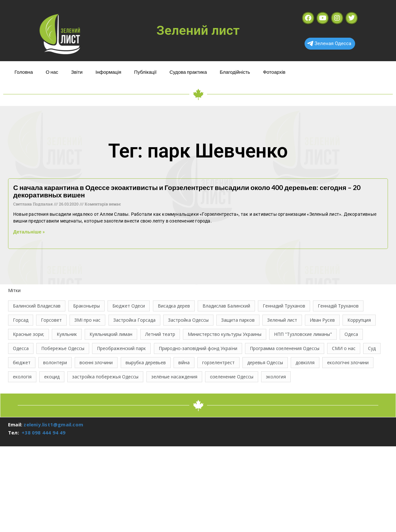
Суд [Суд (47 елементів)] (372, 348)
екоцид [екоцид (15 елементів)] (52, 377)
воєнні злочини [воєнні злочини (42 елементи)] (96, 362)
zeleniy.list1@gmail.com (53, 424)
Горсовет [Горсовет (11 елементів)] (51, 320)
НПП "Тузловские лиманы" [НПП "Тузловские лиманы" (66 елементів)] (303, 334)
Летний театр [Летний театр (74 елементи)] (160, 334)
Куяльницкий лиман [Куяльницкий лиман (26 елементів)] (111, 334)
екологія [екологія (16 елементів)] (22, 377)
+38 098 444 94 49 (43, 432)
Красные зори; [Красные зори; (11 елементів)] (28, 334)
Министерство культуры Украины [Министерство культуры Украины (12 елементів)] (225, 334)
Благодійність (235, 72)
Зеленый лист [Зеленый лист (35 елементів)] (282, 320)
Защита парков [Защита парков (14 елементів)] (238, 320)
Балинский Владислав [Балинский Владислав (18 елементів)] (37, 306)
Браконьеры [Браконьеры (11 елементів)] (86, 306)
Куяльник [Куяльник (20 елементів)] (67, 334)
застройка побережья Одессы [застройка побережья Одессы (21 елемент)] (105, 377)
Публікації (146, 72)
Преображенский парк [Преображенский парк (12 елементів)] (121, 348)
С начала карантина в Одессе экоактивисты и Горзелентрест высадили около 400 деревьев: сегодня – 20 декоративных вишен (187, 191)
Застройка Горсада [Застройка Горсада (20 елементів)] (134, 320)
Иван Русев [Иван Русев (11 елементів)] (322, 320)
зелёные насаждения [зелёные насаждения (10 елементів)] (174, 377)
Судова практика (188, 72)
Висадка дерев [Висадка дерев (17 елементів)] (174, 306)
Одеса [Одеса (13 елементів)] (351, 334)
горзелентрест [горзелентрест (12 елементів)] (218, 362)
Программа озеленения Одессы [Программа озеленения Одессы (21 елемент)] (285, 348)
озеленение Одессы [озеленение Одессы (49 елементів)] (232, 377)
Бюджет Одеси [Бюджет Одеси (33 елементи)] (129, 306)
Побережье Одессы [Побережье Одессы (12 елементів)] (63, 348)
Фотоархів (274, 72)
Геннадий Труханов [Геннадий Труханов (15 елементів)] (284, 306)
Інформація (108, 72)
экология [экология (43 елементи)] (276, 377)
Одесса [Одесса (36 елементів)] (21, 348)
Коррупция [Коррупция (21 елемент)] (359, 320)
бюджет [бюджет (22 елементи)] (22, 362)
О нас (52, 72)
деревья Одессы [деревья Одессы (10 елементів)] (265, 362)
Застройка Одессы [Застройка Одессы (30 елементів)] (188, 320)
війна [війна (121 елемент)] (184, 362)
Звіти (77, 72)
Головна (24, 72)
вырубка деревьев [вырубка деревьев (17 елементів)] (146, 362)
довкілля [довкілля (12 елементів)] (305, 362)
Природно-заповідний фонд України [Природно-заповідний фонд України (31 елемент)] (198, 348)
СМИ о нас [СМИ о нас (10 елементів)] (344, 348)
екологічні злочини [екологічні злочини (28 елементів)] (348, 362)
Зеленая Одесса (329, 43)
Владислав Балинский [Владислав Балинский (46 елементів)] (226, 306)
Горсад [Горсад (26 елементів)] (21, 320)
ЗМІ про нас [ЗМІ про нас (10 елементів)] (87, 320)
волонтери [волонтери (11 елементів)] (55, 362)
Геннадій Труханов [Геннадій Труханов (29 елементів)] (338, 306)
